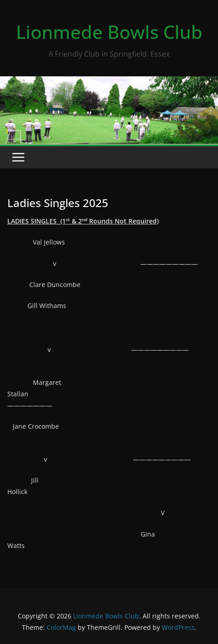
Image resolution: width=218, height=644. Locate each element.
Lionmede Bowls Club (109, 32)
